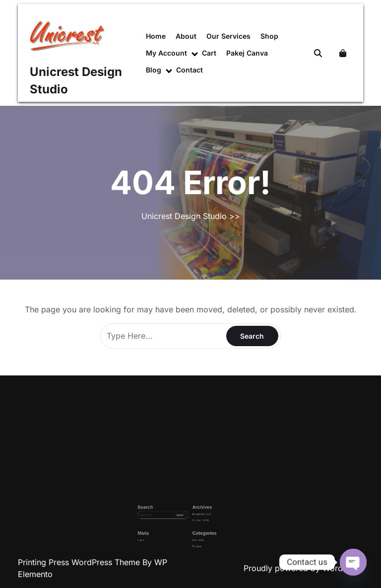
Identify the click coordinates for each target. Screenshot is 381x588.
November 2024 (196, 520)
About (186, 36)
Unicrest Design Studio (184, 216)
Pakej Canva (247, 53)
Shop (269, 36)
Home (156, 36)
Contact (190, 70)
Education (194, 533)
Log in (167, 533)
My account (166, 53)
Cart (209, 53)
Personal (194, 536)
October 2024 (195, 523)
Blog (154, 70)
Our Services (228, 36)
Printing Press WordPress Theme (80, 562)
